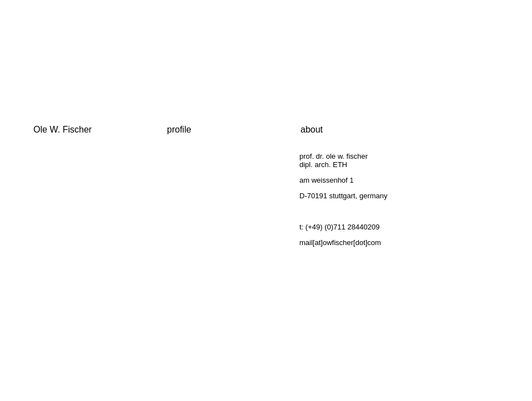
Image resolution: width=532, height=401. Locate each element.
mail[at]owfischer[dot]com (340, 243)
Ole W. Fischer (63, 129)
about (312, 129)
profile (179, 129)
